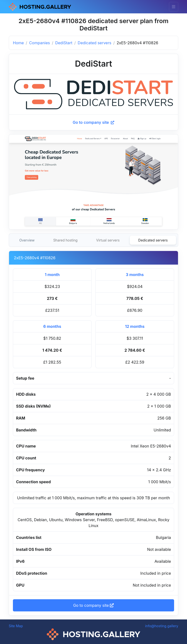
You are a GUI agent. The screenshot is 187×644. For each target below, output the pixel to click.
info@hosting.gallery (162, 626)
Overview (27, 240)
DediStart (64, 43)
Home (18, 43)
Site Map (16, 626)
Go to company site (94, 122)
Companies (40, 43)
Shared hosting (65, 240)
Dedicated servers (94, 43)
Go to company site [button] (94, 605)
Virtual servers (108, 240)
